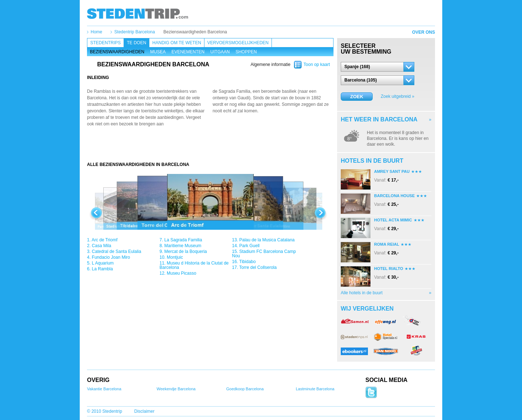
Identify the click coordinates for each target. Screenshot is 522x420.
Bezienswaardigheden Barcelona (195, 32)
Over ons (424, 32)
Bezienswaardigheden (117, 52)
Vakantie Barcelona (104, 389)
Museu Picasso (181, 273)
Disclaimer (144, 411)
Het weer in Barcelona (379, 119)
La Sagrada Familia (183, 240)
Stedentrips (105, 43)
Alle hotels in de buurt (362, 293)
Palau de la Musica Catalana (267, 240)
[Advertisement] (210, 147)
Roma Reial (387, 244)
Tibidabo (248, 262)
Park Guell (249, 246)
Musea (158, 52)
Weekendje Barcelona (176, 389)
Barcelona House (394, 196)
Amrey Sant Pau (392, 171)
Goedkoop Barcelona (245, 389)
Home (96, 32)
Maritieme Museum (183, 246)
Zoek (357, 97)
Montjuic (175, 257)
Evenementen (188, 52)
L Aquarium (103, 263)
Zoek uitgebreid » (397, 96)
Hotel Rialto (389, 269)
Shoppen (246, 52)
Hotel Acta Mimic (393, 220)
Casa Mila (101, 246)
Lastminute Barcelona (315, 389)
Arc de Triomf (105, 240)
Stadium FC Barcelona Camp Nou (264, 254)
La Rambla (102, 269)
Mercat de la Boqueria (185, 251)
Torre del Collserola (258, 267)
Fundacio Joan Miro (111, 257)
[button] (378, 67)
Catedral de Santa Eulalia (116, 251)
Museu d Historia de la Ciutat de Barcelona (194, 265)
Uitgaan (220, 52)
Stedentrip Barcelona (134, 32)
